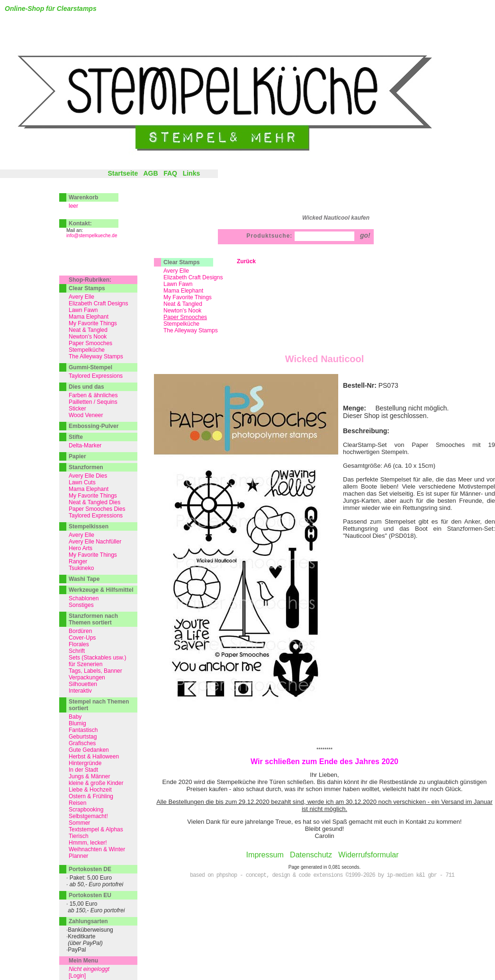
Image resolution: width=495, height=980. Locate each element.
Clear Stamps (182, 262)
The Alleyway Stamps (191, 330)
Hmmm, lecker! (88, 843)
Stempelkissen (89, 526)
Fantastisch (83, 730)
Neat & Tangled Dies (94, 502)
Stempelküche (181, 324)
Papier (77, 456)
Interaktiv (80, 691)
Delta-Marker (85, 445)
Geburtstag (83, 737)
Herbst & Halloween (94, 757)
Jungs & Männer (89, 776)
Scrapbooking (86, 810)
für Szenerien (85, 664)
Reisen (77, 803)
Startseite (123, 173)
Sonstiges (81, 605)
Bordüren (80, 631)
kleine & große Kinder (96, 783)
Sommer (79, 823)
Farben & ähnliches (93, 395)
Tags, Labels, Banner (95, 671)
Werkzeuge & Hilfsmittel (101, 590)
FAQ (170, 173)
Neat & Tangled (183, 304)
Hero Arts (81, 548)
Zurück (246, 261)
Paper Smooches (90, 343)
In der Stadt (83, 770)
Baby (75, 717)
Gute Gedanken (89, 750)
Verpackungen (87, 677)
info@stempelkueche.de (92, 236)
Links (192, 173)
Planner (78, 856)
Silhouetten (83, 684)
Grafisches (82, 743)
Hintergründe (85, 763)
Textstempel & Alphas (96, 829)
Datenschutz (311, 855)
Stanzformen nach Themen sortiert (93, 619)
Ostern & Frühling (91, 796)
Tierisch (79, 836)
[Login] (77, 976)
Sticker (77, 409)
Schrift (77, 651)
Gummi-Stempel (90, 367)
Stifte (76, 437)
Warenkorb (83, 197)
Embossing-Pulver (94, 426)
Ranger (78, 561)
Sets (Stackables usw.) (97, 658)
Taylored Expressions (96, 376)
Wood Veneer (86, 415)
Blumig (77, 723)
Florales (79, 644)
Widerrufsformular (368, 855)
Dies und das (86, 387)
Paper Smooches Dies (97, 509)
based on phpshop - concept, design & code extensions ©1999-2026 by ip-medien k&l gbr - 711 (322, 875)
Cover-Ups (82, 638)
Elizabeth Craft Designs (193, 277)
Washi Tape (84, 579)
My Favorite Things (188, 297)
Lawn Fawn (178, 284)
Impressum (265, 855)
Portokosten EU (90, 895)
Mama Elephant (183, 291)
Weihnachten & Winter (97, 849)
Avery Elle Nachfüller (95, 542)
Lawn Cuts (82, 482)
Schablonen (84, 598)
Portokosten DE (90, 869)
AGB (150, 173)
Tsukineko (81, 568)
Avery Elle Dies (88, 476)
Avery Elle (176, 271)
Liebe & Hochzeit (90, 790)
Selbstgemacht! (88, 816)
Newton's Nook (182, 311)
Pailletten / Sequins (93, 402)
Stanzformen (86, 467)
